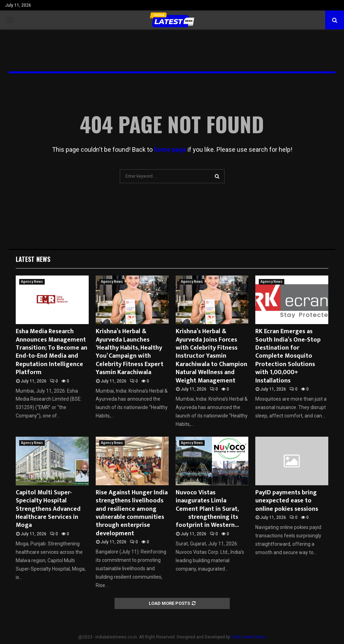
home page (170, 149)
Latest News (33, 259)
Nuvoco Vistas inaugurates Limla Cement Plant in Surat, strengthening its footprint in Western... (211, 509)
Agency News (32, 282)
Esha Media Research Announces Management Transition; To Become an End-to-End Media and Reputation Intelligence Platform (52, 352)
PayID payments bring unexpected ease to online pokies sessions (287, 501)
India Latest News (248, 637)
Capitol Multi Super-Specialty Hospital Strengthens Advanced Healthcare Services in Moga (48, 509)
